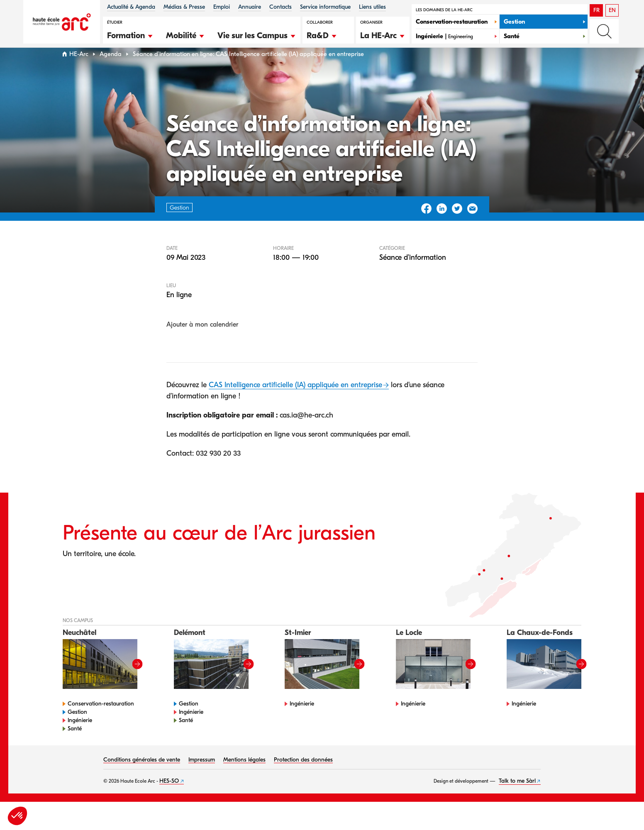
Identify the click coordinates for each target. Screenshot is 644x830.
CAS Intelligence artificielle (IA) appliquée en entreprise (295, 401)
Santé (75, 744)
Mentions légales (244, 775)
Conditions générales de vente (142, 775)
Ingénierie (80, 736)
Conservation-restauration (101, 719)
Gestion (77, 728)
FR (596, 10)
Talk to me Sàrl (517, 797)
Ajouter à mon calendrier (202, 340)
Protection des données (303, 775)
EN (612, 10)
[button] (130, 34)
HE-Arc (79, 70)
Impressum (202, 775)
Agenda (111, 70)
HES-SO (169, 797)
